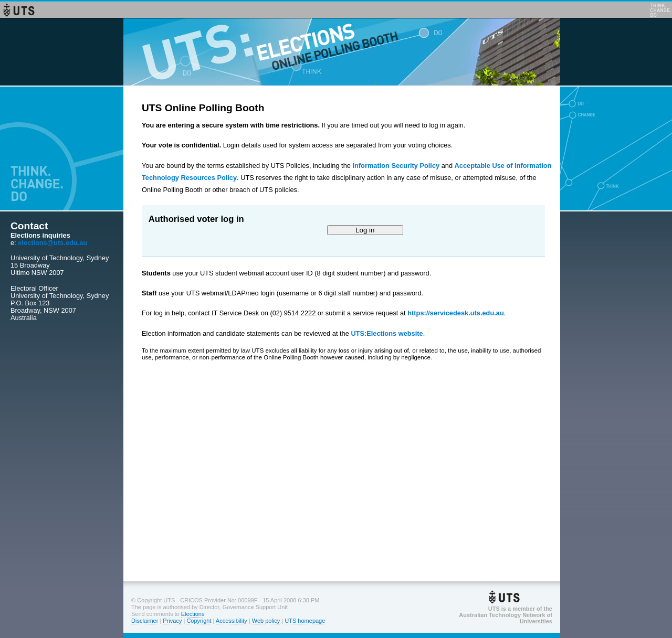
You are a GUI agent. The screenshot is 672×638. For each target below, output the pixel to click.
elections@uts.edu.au (52, 243)
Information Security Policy (396, 166)
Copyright (199, 621)
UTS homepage (305, 621)
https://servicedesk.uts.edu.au (455, 313)
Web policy (266, 621)
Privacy (172, 621)
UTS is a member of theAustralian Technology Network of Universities (506, 615)
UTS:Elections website (387, 333)
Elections (193, 614)
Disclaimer (145, 621)
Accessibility (232, 621)
